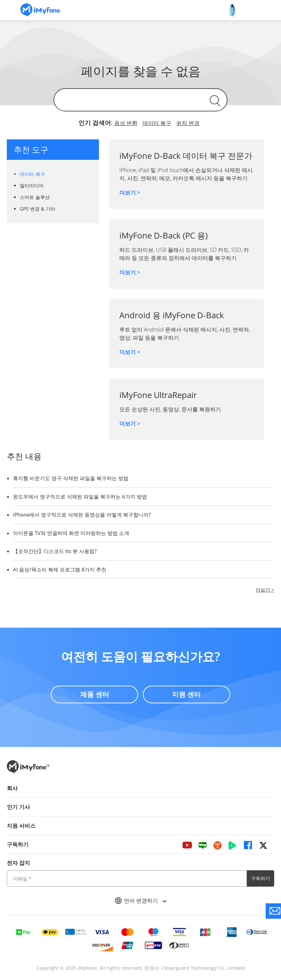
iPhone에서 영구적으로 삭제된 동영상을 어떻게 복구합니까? (82, 515)
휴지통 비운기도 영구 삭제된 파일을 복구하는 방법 (71, 478)
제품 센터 (94, 694)
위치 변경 (188, 123)
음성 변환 (126, 123)
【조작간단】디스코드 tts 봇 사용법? (55, 551)
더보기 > (130, 193)
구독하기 (261, 878)
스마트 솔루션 (35, 197)
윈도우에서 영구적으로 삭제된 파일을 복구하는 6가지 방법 (80, 496)
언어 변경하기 (140, 901)
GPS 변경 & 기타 (38, 209)
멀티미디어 (32, 186)
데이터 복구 (157, 123)
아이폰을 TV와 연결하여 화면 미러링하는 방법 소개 (71, 533)
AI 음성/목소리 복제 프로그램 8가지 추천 (60, 569)
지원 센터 (187, 694)
